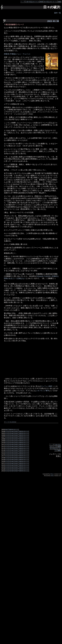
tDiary (52, 474)
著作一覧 (58, 13)
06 (6, 430)
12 (18, 430)
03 (10, 431)
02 (8, 431)
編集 (59, 2)
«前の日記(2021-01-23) (33, 2)
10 (14, 430)
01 (6, 431)
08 (10, 430)
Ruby (52, 476)
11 (16, 430)
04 (12, 431)
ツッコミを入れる (10, 422)
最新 (42, 2)
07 (8, 430)
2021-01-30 (53, 21)
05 (14, 431)
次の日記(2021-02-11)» (50, 2)
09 (12, 430)
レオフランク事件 (42, 391)
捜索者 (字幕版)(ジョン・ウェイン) (17, 54)
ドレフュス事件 (47, 386)
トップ (23, 2)
